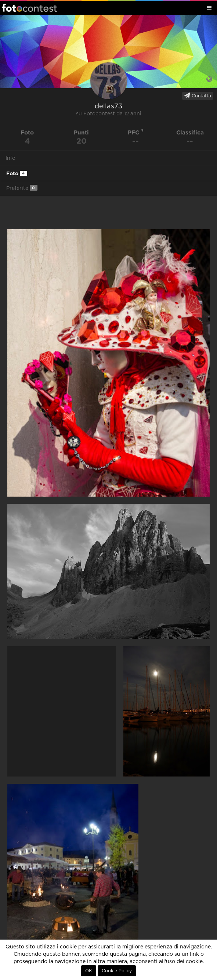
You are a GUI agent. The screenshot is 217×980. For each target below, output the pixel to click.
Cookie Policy (117, 971)
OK (89, 971)
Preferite (22, 188)
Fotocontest (29, 8)
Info (10, 158)
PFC (136, 132)
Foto (17, 173)
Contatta (198, 96)
